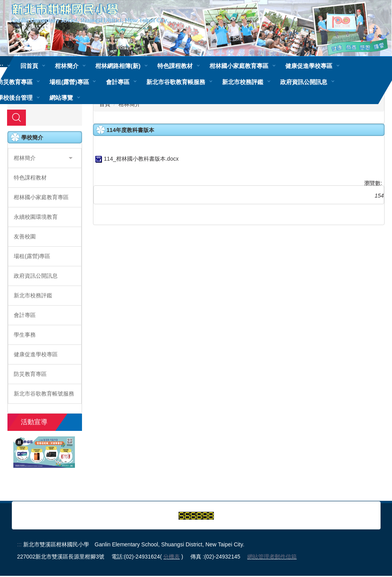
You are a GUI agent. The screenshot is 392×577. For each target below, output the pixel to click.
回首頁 (29, 66)
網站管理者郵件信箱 (272, 558)
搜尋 (16, 119)
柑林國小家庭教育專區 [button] (239, 66)
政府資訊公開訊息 (304, 82)
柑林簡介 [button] (67, 66)
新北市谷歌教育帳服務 (176, 82)
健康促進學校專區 (309, 66)
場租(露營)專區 (69, 82)
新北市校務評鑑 (243, 82)
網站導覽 (61, 98)
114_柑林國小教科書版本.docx (136, 160)
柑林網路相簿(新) (118, 66)
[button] (45, 159)
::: (20, 546)
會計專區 (118, 82)
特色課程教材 (175, 66)
